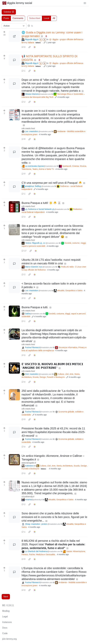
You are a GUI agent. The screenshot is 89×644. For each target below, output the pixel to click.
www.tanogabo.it (29, 463)
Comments (18, 18)
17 (24, 251)
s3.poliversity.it (28, 497)
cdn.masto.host (28, 128)
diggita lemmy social (17, 3)
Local (46, 18)
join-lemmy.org (9, 639)
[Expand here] (14, 115)
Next (6, 597)
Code (5, 633)
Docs (5, 628)
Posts (6, 18)
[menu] (85, 3)
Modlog (6, 611)
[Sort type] (14, 26)
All (54, 18)
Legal (5, 617)
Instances (7, 622)
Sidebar (9, 12)
